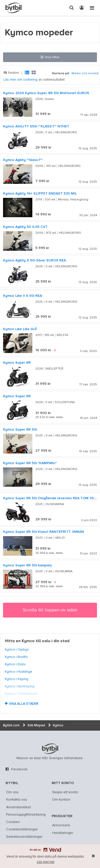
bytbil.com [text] (50, 749)
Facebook (19, 769)
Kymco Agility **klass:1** (23, 160)
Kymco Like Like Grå (20, 329)
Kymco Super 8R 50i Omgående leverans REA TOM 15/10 (51, 498)
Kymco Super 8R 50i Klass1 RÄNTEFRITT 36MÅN (44, 532)
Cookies (13, 822)
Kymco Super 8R (17, 363)
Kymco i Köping (17, 679)
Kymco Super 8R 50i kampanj (27, 565)
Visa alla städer (24, 704)
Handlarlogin (63, 833)
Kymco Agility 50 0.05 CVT (25, 227)
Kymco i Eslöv (15, 664)
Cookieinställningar (22, 829)
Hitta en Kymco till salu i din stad (37, 641)
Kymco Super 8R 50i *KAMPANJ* (30, 463)
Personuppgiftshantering (26, 815)
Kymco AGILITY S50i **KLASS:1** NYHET (36, 126)
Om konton (61, 800)
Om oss (12, 792)
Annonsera (61, 825)
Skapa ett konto (65, 792)
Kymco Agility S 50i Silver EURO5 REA (34, 260)
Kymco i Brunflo (16, 657)
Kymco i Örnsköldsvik (21, 694)
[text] (13, 8)
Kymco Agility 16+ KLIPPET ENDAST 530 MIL (40, 194)
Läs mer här (46, 862)
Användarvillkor (19, 807)
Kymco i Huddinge (19, 672)
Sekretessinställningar (24, 837)
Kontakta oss (17, 800)
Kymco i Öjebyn (17, 650)
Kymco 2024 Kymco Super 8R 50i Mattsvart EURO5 (46, 93)
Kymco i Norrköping (20, 686)
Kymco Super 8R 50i (20, 430)
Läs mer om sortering (20, 80)
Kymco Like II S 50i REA (23, 296)
